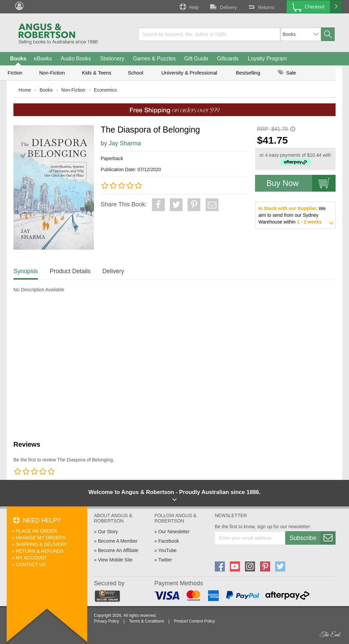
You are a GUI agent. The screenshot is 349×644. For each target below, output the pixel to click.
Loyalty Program (268, 59)
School (136, 73)
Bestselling (248, 73)
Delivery (223, 7)
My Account (31, 558)
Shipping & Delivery (41, 544)
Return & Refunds (40, 551)
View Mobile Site (115, 560)
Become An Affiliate (118, 550)
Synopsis (26, 271)
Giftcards (228, 59)
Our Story (108, 532)
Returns (261, 7)
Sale (287, 73)
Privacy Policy (107, 621)
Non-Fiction (52, 73)
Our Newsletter (174, 532)
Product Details (70, 271)
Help (189, 7)
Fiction (15, 73)
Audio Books (76, 59)
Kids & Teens (96, 73)
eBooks (43, 59)
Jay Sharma (125, 143)
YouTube (167, 550)
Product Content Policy (194, 621)
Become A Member (118, 541)
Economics (105, 90)
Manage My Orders (41, 538)
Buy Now (301, 183)
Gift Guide (196, 59)
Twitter (165, 560)
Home (25, 90)
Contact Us (31, 564)
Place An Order (36, 531)
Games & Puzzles (154, 59)
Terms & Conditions (146, 621)
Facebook (169, 541)
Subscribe (312, 538)
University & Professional (189, 73)
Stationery (112, 59)
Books (18, 59)
